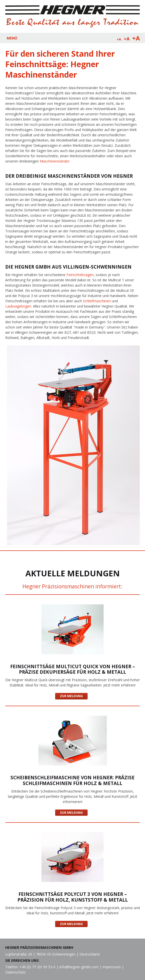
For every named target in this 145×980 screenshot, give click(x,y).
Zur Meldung (71, 696)
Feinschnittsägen (80, 275)
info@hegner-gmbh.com (79, 967)
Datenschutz (15, 972)
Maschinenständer (55, 161)
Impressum (112, 967)
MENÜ (12, 38)
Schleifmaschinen (96, 301)
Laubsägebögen (18, 306)
